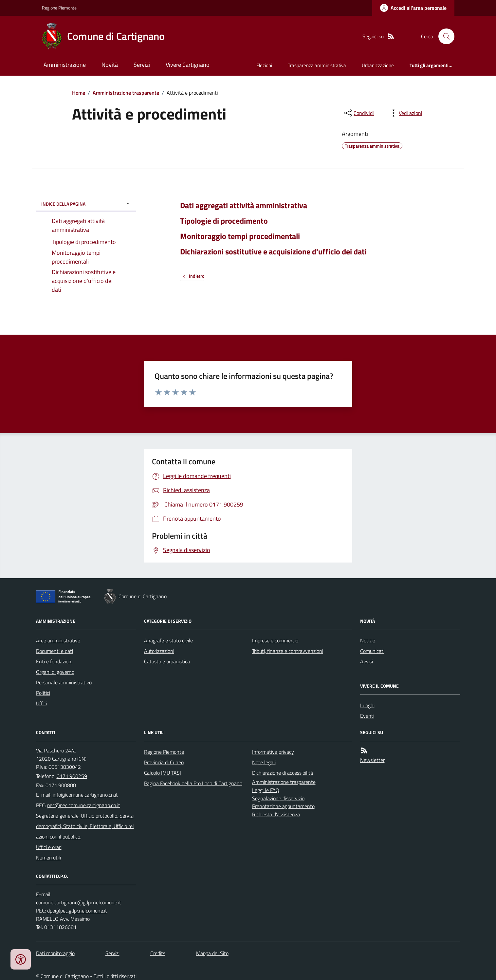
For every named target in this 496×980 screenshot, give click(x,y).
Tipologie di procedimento (224, 221)
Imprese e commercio (275, 640)
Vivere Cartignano (188, 65)
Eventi (367, 716)
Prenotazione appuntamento (283, 806)
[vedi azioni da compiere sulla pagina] (405, 113)
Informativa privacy (273, 752)
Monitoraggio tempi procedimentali (240, 236)
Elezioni (264, 65)
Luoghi (367, 705)
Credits (158, 953)
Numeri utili (48, 858)
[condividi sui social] (358, 113)
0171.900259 (72, 776)
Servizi (142, 65)
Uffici (41, 703)
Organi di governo (55, 672)
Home (79, 93)
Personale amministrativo (64, 682)
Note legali (264, 762)
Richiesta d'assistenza (276, 814)
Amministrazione (65, 65)
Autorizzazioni (159, 651)
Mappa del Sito (212, 953)
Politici (43, 693)
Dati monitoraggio (55, 953)
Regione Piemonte (59, 8)
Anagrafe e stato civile (168, 640)
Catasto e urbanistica (167, 661)
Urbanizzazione (378, 65)
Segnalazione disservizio (278, 798)
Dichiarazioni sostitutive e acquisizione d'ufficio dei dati (273, 252)
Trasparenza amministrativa (317, 65)
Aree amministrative (58, 640)
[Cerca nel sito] (444, 36)
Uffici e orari (49, 847)
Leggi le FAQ (266, 790)
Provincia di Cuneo (164, 762)
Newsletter (372, 760)
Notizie (368, 640)
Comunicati (372, 651)
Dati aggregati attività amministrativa (244, 205)
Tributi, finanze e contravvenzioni (288, 651)
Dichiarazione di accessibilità (283, 773)
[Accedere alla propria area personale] (413, 8)
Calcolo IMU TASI (163, 773)
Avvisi (367, 661)
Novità (110, 65)
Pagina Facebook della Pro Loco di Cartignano (193, 783)
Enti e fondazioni (54, 661)
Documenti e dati (55, 651)
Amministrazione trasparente (126, 93)
